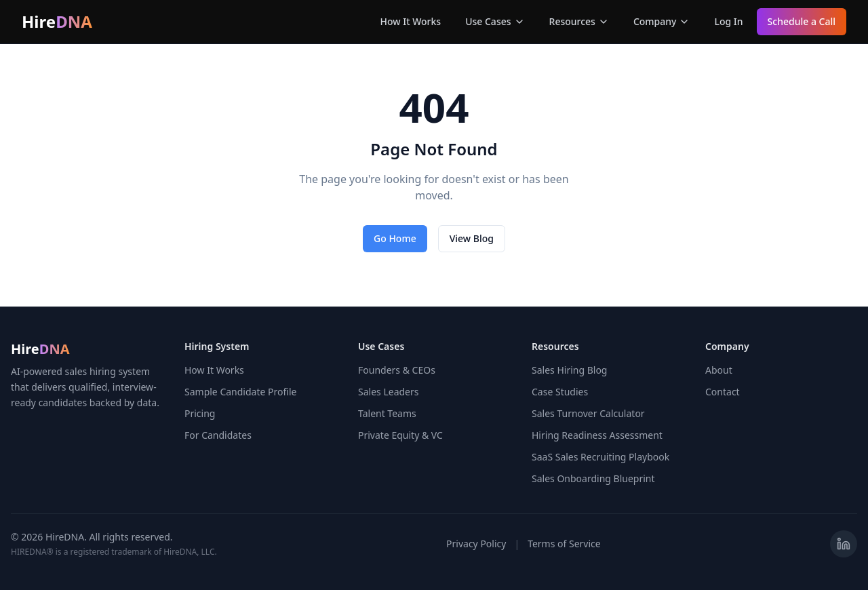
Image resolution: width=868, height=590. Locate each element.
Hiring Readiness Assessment (597, 435)
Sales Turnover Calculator (588, 413)
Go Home (395, 238)
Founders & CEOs (397, 370)
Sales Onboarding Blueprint (593, 478)
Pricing (200, 413)
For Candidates (218, 435)
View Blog (472, 238)
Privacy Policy (476, 544)
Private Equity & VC (400, 435)
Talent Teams (387, 413)
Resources (579, 21)
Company (662, 21)
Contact (723, 392)
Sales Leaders (388, 392)
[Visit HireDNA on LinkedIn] (844, 544)
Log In (728, 21)
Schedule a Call (802, 21)
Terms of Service (564, 544)
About (719, 370)
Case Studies (560, 392)
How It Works (411, 21)
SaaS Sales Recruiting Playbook (600, 457)
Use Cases (495, 21)
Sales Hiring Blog (569, 370)
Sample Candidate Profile (240, 392)
